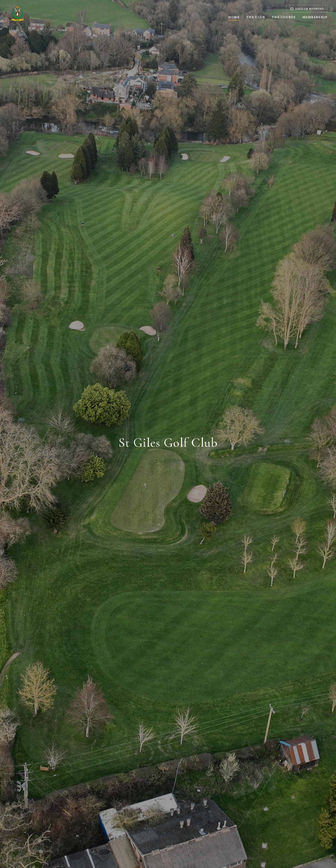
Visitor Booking (307, 9)
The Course (284, 17)
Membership (315, 17)
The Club (256, 17)
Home (234, 17)
